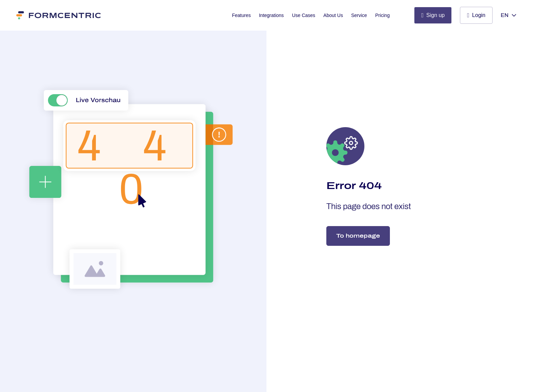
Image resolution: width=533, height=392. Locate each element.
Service (359, 15)
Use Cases (304, 15)
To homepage (358, 236)
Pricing (383, 15)
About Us (333, 15)
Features (241, 15)
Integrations (271, 15)
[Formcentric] (59, 15)
